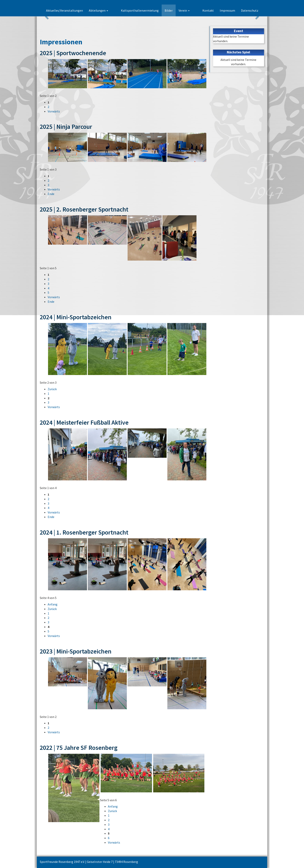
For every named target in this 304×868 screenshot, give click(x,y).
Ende (51, 194)
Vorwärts (54, 111)
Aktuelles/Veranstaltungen (78, 10)
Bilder (176, 10)
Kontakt (208, 10)
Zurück (52, 389)
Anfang (53, 604)
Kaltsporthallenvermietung (147, 10)
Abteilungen (112, 10)
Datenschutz (250, 10)
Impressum (227, 10)
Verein (191, 10)
